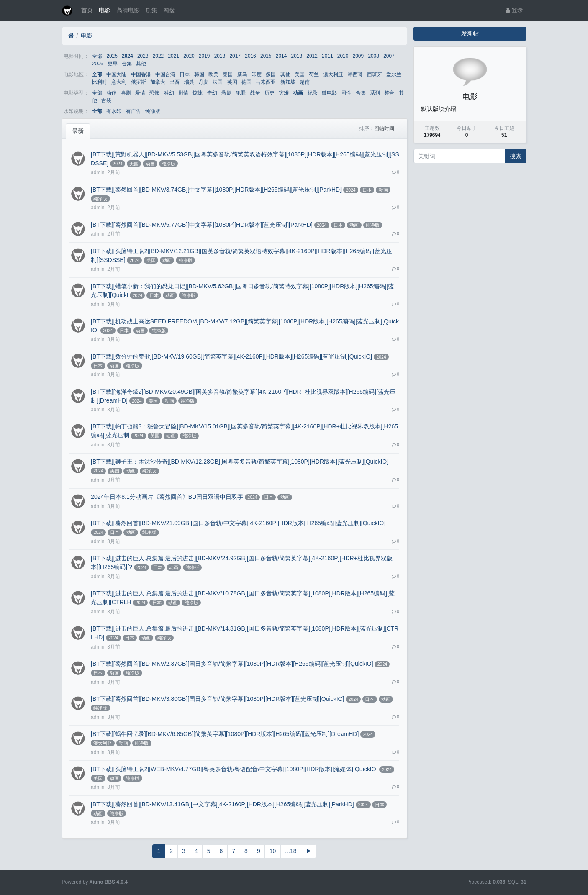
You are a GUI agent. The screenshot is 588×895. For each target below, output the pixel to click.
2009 (358, 56)
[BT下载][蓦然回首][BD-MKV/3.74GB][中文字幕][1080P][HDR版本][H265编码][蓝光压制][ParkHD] (216, 190)
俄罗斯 (139, 82)
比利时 (100, 82)
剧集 (151, 10)
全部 (97, 56)
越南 (305, 82)
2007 (389, 56)
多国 (271, 74)
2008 (373, 56)
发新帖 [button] (470, 33)
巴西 (175, 82)
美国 (300, 74)
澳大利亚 (333, 74)
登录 (515, 10)
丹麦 (203, 82)
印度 (257, 74)
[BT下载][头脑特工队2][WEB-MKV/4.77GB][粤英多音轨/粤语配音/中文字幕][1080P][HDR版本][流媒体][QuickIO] (234, 769)
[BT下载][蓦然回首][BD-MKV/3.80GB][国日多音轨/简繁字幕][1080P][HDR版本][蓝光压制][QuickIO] (217, 699)
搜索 (516, 156)
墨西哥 (355, 74)
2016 (250, 56)
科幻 (169, 93)
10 (273, 851)
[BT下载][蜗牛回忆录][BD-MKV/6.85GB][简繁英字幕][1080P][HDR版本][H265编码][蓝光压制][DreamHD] (225, 734)
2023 (143, 56)
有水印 (114, 111)
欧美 (213, 74)
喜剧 (126, 93)
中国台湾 (165, 74)
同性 (346, 93)
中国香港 (141, 74)
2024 (127, 56)
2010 (343, 56)
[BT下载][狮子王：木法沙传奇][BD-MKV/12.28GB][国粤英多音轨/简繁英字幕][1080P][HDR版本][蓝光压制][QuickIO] (240, 462)
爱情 (140, 93)
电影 (105, 10)
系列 (375, 93)
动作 (111, 93)
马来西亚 (266, 82)
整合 (389, 93)
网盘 (169, 10)
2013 (297, 56)
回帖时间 (385, 128)
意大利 (119, 82)
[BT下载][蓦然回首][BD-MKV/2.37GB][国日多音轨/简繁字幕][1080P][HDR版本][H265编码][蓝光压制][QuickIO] (232, 664)
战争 (255, 93)
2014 (281, 56)
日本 (185, 74)
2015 (266, 56)
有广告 (134, 111)
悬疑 (226, 93)
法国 (218, 82)
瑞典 (189, 82)
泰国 (228, 74)
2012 (312, 56)
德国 (246, 82)
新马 (242, 74)
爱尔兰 (394, 74)
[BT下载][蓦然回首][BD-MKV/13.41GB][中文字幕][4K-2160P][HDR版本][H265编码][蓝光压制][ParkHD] (222, 804)
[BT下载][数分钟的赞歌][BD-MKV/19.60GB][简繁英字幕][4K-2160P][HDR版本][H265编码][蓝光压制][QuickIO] (231, 356)
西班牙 (375, 74)
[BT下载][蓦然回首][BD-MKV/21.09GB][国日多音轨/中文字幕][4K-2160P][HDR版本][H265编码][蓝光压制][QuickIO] (238, 523)
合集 (127, 64)
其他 (141, 64)
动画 (298, 93)
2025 (112, 56)
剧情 (183, 93)
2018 (220, 56)
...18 (291, 851)
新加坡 (288, 82)
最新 (78, 131)
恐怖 (154, 93)
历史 (270, 93)
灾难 (284, 93)
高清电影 (128, 10)
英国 (232, 82)
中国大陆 (116, 74)
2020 (189, 56)
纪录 (313, 93)
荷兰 (314, 74)
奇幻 (212, 93)
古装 (106, 100)
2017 (235, 56)
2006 (98, 64)
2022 (158, 56)
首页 (87, 10)
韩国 (199, 74)
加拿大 (158, 82)
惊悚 (198, 93)
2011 (327, 56)
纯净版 (153, 111)
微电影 (329, 93)
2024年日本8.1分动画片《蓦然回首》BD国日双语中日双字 (167, 497)
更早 (113, 64)
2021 (173, 56)
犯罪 (241, 93)
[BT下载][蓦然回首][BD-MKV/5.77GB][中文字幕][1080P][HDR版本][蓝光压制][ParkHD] (202, 225)
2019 (204, 56)
